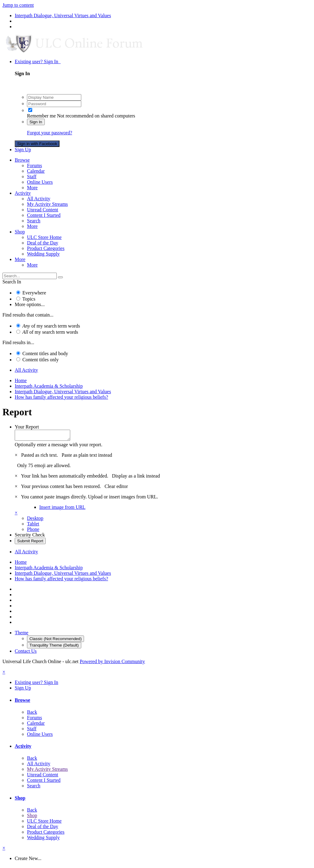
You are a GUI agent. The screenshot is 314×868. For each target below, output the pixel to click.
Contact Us (26, 653)
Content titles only (40, 360)
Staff (32, 177)
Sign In (36, 122)
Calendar (36, 171)
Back (32, 714)
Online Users (40, 182)
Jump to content (18, 5)
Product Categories (46, 248)
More (32, 188)
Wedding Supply (43, 254)
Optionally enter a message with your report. (59, 446)
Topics (29, 299)
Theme (21, 634)
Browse (22, 160)
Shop (20, 232)
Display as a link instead (136, 478)
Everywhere (34, 293)
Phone (33, 531)
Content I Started (44, 215)
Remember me (41, 116)
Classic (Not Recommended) (56, 641)
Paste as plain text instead (87, 457)
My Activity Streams (47, 204)
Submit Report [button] (30, 543)
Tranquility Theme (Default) (54, 647)
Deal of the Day (43, 243)
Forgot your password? (50, 133)
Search (34, 221)
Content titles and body (45, 353)
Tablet (33, 526)
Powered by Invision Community (112, 663)
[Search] (30, 276)
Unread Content (43, 210)
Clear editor (116, 488)
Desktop (35, 520)
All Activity (39, 199)
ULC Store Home (44, 237)
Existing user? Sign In (38, 61)
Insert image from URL (62, 509)
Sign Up (23, 150)
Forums (34, 165)
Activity (23, 193)
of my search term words (51, 326)
